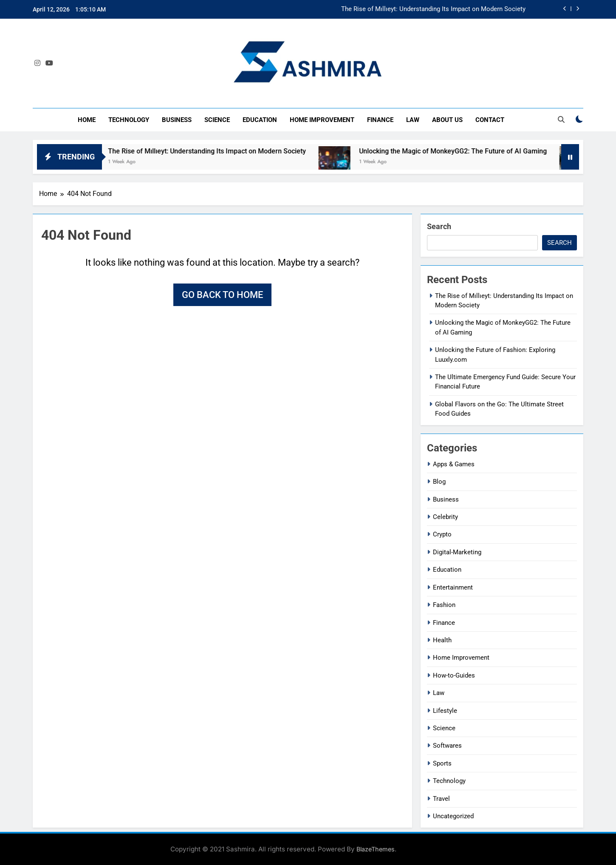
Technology (129, 120)
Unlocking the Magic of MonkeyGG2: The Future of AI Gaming (466, 151)
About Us (447, 120)
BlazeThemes (376, 849)
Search (439, 226)
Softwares (447, 746)
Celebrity (445, 517)
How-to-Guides (454, 675)
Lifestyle (445, 711)
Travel (441, 799)
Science (217, 120)
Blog (439, 482)
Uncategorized (453, 816)
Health (442, 640)
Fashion (444, 605)
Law (413, 120)
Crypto (442, 534)
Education (260, 120)
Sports (442, 763)
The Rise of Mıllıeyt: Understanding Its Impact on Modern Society (433, 9)
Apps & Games (454, 464)
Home (87, 120)
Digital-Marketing (457, 552)
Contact (490, 120)
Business (177, 120)
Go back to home (222, 295)
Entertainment (453, 587)
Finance (380, 120)
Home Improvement (322, 120)
